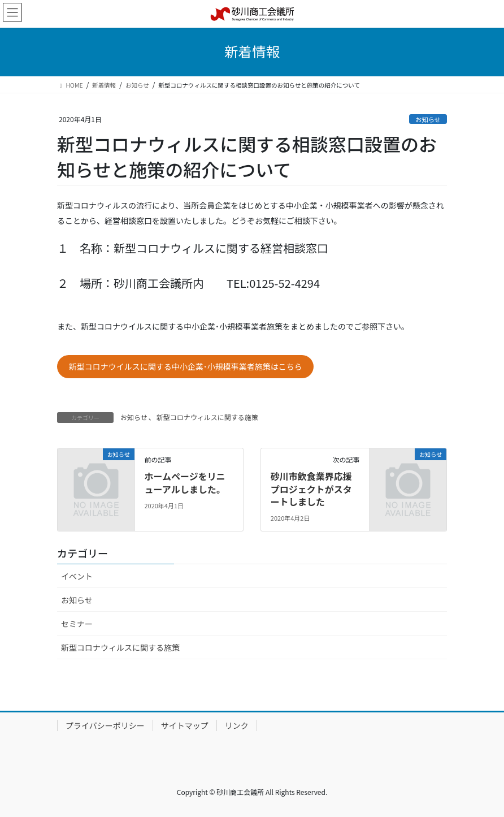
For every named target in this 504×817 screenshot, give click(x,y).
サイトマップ (185, 725)
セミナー (77, 624)
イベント (77, 576)
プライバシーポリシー (105, 725)
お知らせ (428, 119)
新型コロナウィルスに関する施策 (207, 417)
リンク (237, 725)
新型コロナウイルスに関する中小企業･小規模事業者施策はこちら (186, 366)
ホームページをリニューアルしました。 (184, 482)
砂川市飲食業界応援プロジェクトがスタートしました (311, 489)
